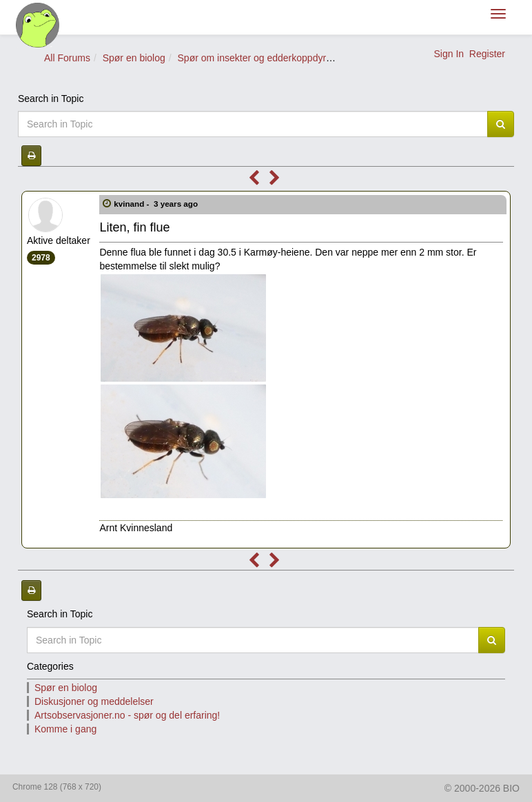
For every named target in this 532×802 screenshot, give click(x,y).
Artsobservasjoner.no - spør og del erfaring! (127, 715)
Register (487, 54)
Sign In (449, 54)
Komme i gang (65, 729)
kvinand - (157, 204)
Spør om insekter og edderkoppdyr (252, 58)
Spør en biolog (134, 58)
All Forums (67, 58)
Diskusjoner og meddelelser (94, 701)
